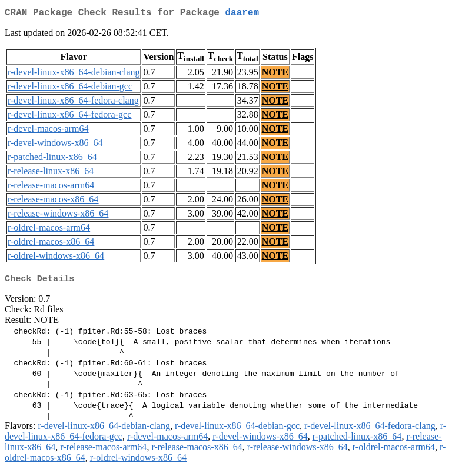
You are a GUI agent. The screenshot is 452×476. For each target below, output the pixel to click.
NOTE (275, 74)
